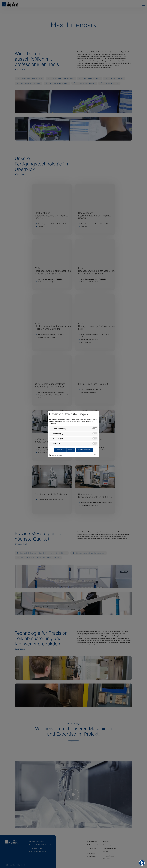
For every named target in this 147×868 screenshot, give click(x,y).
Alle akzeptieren (60, 450)
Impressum (83, 455)
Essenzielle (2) (59, 428)
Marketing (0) (59, 433)
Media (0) (57, 444)
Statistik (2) (58, 438)
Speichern (71, 450)
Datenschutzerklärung (93, 455)
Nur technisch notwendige (84, 450)
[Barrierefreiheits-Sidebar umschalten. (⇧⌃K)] (142, 863)
